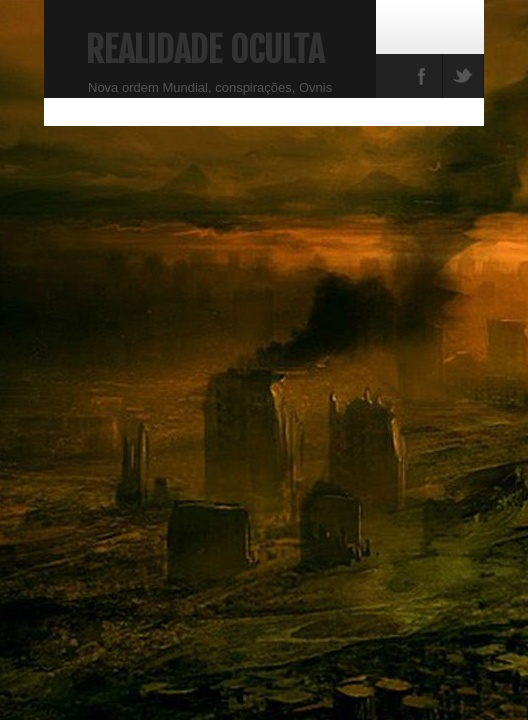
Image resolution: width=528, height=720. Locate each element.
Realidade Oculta (205, 50)
